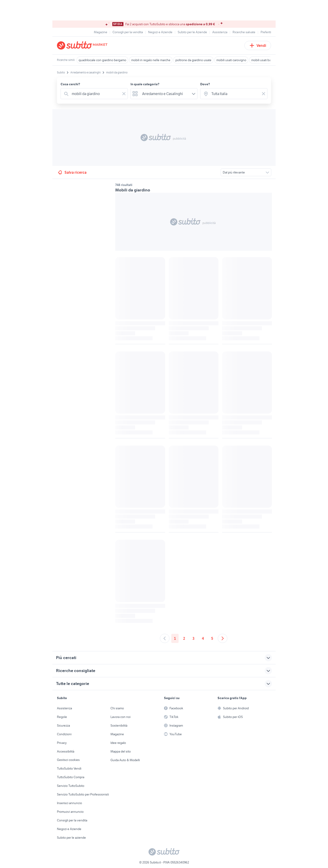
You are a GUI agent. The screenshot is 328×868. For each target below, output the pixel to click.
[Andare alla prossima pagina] (223, 638)
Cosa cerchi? (70, 84)
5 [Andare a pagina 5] (212, 638)
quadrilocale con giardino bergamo (102, 60)
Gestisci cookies (68, 760)
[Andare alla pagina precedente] (165, 638)
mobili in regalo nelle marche (151, 60)
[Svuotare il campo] (124, 94)
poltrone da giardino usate (193, 60)
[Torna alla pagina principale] (83, 45)
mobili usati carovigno (231, 60)
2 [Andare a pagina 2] (184, 638)
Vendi (258, 45)
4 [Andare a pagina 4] (203, 638)
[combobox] (95, 94)
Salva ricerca (72, 172)
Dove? (205, 84)
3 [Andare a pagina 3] (193, 638)
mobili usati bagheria (265, 60)
